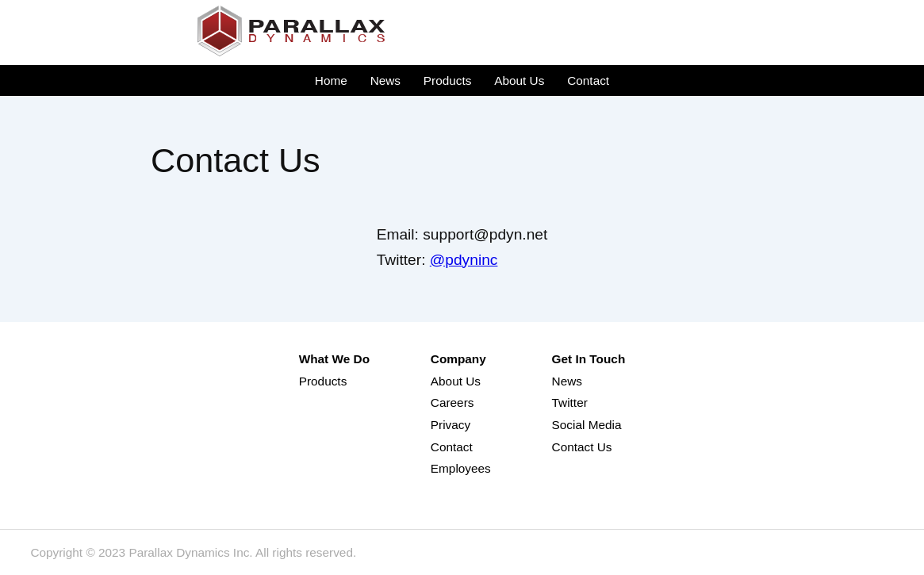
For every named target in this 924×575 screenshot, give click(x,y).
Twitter (570, 402)
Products (448, 80)
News (385, 80)
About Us (519, 80)
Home (331, 80)
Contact (588, 80)
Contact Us (582, 447)
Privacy (450, 425)
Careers (452, 402)
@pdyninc (464, 260)
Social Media (587, 425)
